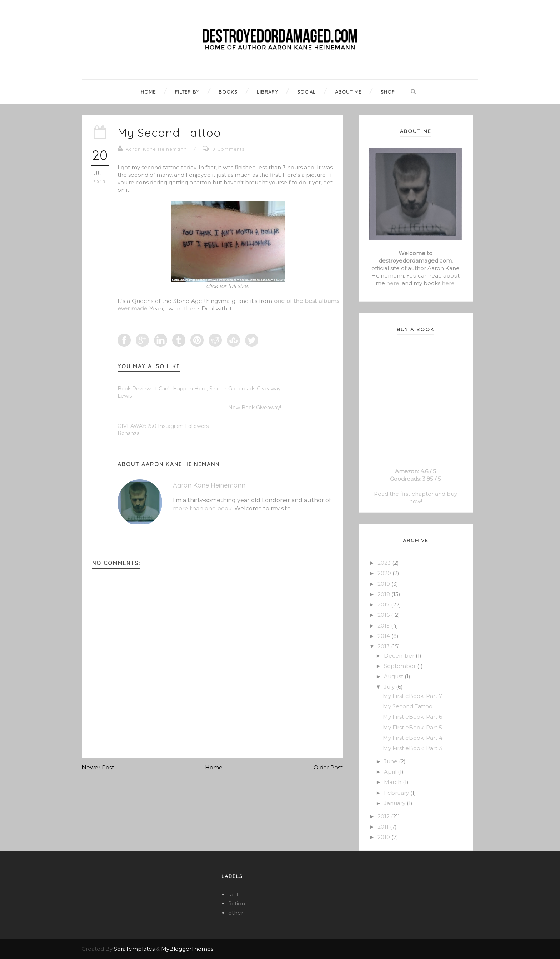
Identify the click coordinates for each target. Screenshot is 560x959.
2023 (385, 563)
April (391, 772)
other (236, 913)
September (401, 666)
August (394, 676)
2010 (384, 837)
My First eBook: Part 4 (413, 738)
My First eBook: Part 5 (412, 727)
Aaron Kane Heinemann (156, 149)
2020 (385, 573)
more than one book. (203, 508)
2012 (384, 816)
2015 (384, 626)
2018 (384, 594)
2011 (384, 827)
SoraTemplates (134, 949)
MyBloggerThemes (187, 949)
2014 (384, 636)
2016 (384, 615)
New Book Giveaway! (255, 408)
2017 (384, 605)
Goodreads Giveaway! (255, 389)
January (395, 803)
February (397, 793)
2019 (384, 584)
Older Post (328, 767)
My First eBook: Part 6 (412, 717)
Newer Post (98, 767)
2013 (384, 646)
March (393, 782)
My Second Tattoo (169, 133)
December (400, 656)
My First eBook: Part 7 (412, 696)
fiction (237, 903)
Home (214, 767)
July (390, 687)
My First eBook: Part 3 (412, 748)
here (393, 283)
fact (233, 895)
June (391, 761)
